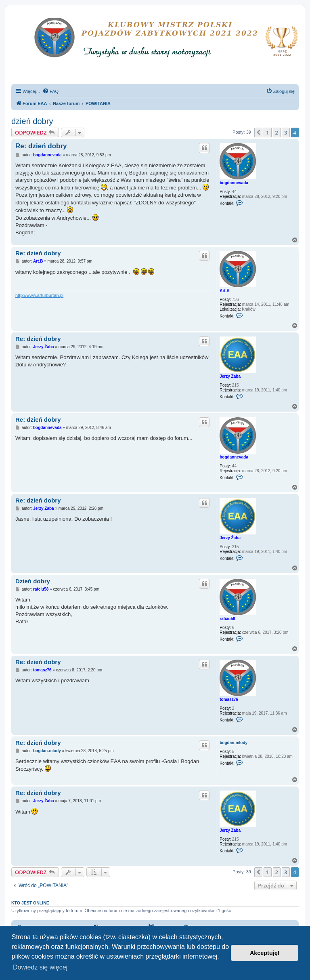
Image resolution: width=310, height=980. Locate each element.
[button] (258, 132)
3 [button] (286, 132)
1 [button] (267, 132)
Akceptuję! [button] (265, 953)
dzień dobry (32, 121)
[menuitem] (50, 91)
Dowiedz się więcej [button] (40, 967)
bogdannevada (234, 183)
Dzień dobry (33, 581)
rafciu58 (227, 619)
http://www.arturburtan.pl (39, 295)
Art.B (224, 291)
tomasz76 (229, 699)
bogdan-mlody (234, 743)
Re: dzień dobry (41, 146)
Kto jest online (30, 903)
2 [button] (277, 132)
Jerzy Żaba (230, 376)
